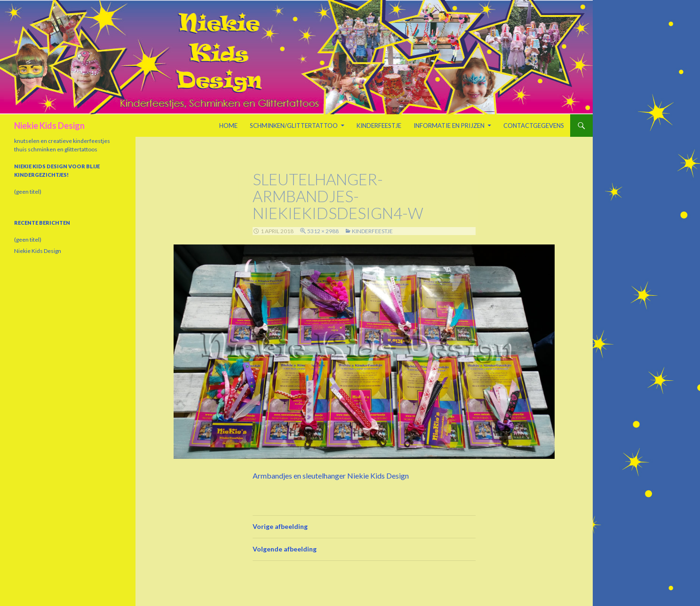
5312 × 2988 (323, 231)
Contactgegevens (534, 126)
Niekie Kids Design (49, 126)
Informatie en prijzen (449, 126)
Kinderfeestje (379, 126)
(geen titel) (28, 192)
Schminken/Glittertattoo (294, 126)
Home (228, 126)
